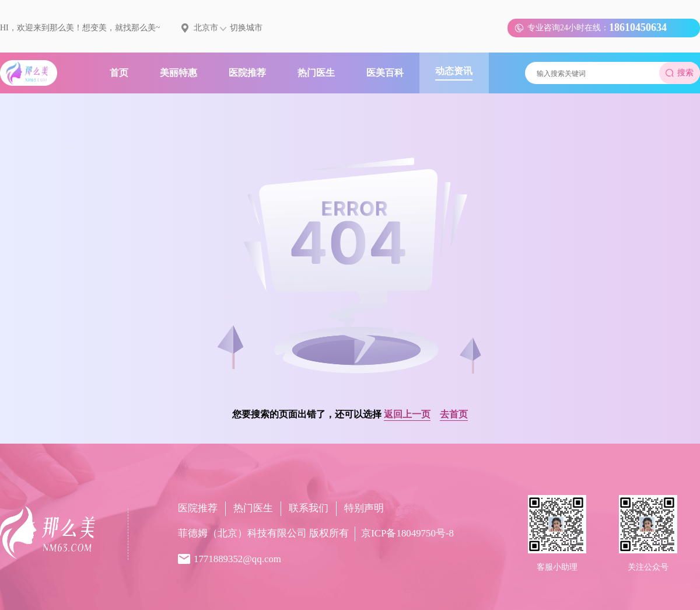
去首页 (454, 414)
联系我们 (309, 508)
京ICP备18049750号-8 (407, 533)
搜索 (680, 73)
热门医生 (253, 508)
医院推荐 (198, 508)
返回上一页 (407, 414)
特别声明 (364, 508)
